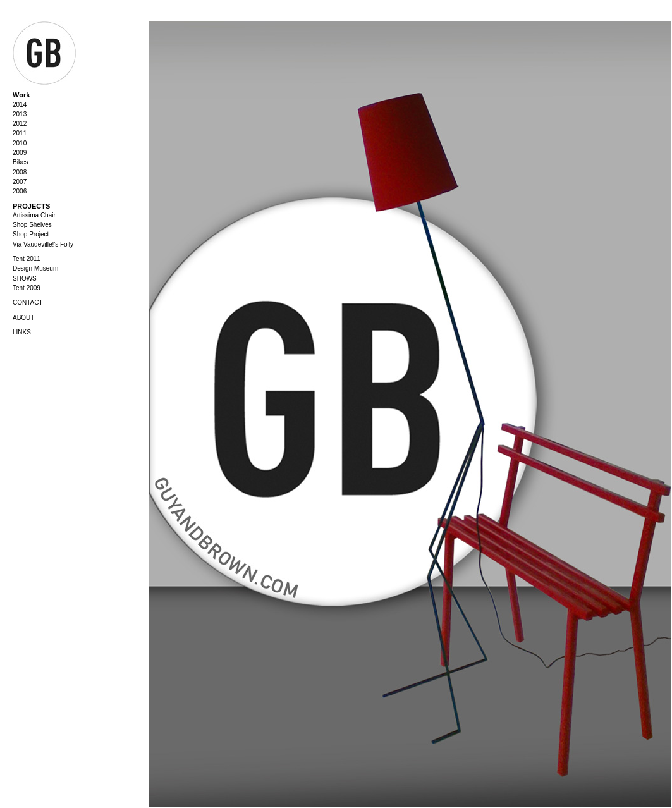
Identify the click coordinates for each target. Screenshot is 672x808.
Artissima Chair (34, 215)
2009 (20, 153)
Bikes (20, 162)
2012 (20, 124)
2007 (20, 182)
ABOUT (23, 318)
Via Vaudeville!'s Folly (43, 244)
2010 (20, 143)
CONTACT (28, 303)
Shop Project (31, 234)
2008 (20, 172)
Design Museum (35, 268)
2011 (20, 133)
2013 (20, 114)
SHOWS (25, 279)
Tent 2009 (27, 288)
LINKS (22, 332)
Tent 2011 (27, 259)
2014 (20, 105)
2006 (20, 191)
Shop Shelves (32, 225)
